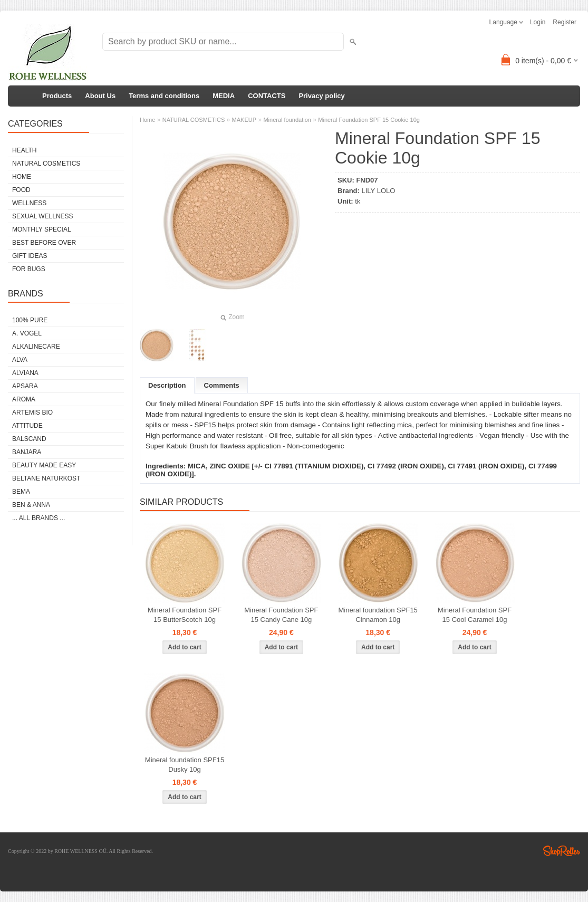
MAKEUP (244, 120)
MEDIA (224, 96)
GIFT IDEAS (30, 256)
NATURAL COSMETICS (46, 164)
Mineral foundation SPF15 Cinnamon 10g (378, 615)
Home (147, 120)
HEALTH (24, 150)
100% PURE (30, 320)
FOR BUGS (29, 269)
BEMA (21, 492)
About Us (100, 96)
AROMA (24, 399)
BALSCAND (29, 439)
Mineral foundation (287, 120)
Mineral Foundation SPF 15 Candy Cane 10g (281, 615)
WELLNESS (29, 203)
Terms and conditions (164, 96)
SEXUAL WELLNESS (43, 216)
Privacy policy (321, 96)
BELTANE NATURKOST (46, 478)
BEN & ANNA (31, 505)
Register (565, 22)
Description (167, 385)
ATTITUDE (27, 426)
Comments (222, 385)
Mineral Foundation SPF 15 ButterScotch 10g (185, 615)
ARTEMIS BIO (32, 412)
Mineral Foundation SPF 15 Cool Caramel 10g (475, 615)
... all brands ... (38, 518)
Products (57, 96)
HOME (22, 177)
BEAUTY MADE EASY (44, 465)
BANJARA (27, 452)
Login (538, 22)
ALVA (20, 360)
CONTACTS (267, 96)
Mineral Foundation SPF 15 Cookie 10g (369, 120)
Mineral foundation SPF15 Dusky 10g (185, 765)
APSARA (25, 386)
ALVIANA (25, 373)
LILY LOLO (379, 191)
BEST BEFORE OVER (44, 243)
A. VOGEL (27, 333)
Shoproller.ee (562, 851)
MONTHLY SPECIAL (42, 229)
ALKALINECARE (36, 347)
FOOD (21, 190)
